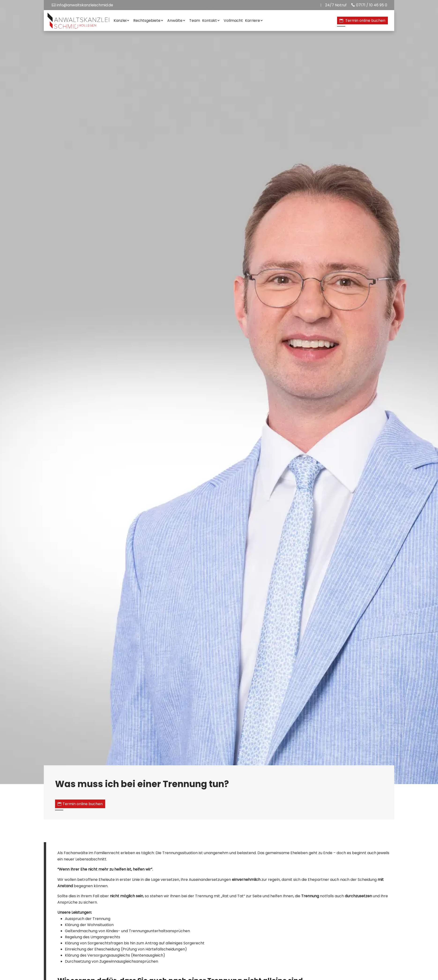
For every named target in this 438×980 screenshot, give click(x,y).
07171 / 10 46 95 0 (372, 5)
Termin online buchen (365, 21)
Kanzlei (120, 21)
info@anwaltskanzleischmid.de (85, 5)
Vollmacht (233, 21)
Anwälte (175, 21)
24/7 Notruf (336, 5)
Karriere (252, 21)
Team (195, 21)
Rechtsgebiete (147, 21)
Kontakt (210, 21)
